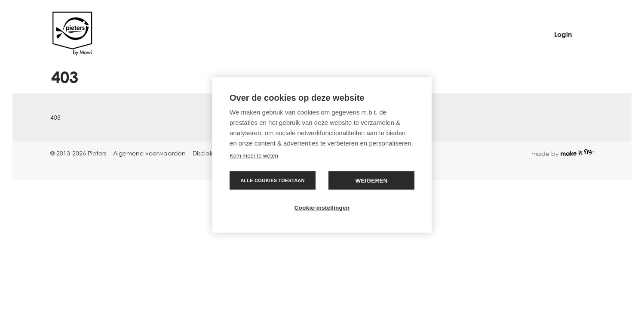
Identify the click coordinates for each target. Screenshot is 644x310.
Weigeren (371, 181)
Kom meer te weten (254, 156)
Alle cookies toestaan (272, 180)
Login (563, 34)
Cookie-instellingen (322, 208)
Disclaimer (207, 153)
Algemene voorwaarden (149, 153)
